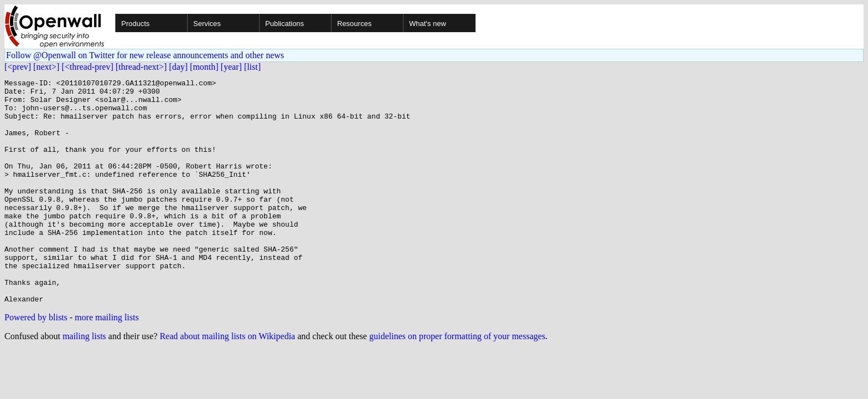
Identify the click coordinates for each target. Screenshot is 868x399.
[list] (252, 67)
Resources (354, 24)
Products (135, 24)
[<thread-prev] (87, 67)
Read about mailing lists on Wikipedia (227, 381)
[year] (231, 67)
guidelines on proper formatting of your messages (457, 381)
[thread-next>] (141, 67)
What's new (428, 24)
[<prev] (18, 67)
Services (207, 24)
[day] (178, 67)
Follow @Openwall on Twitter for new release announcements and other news (145, 55)
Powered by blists (36, 362)
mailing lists (84, 381)
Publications (285, 24)
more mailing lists (107, 362)
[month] (204, 67)
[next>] (46, 67)
